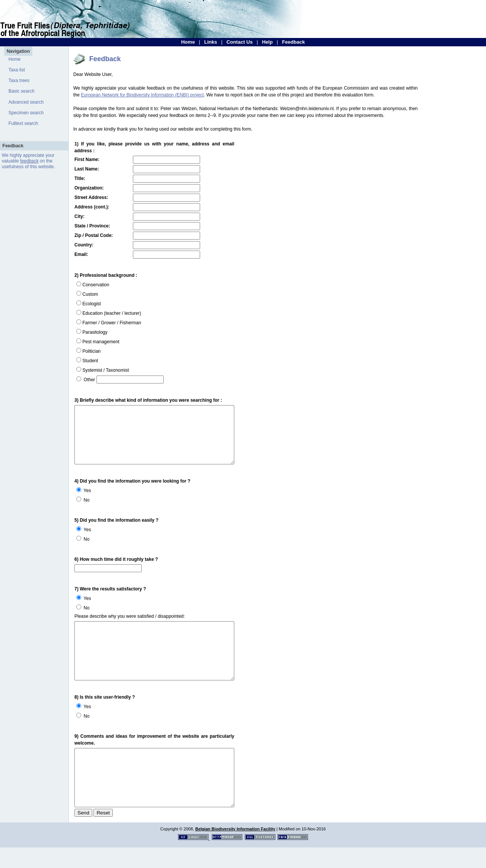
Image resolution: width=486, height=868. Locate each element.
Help (267, 42)
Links (211, 42)
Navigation (18, 51)
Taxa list (17, 70)
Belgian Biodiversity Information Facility (235, 849)
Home (188, 42)
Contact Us (239, 42)
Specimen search (26, 113)
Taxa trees (19, 80)
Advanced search (26, 102)
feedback (29, 161)
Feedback (293, 42)
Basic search (21, 91)
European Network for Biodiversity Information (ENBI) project (142, 95)
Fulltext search (23, 123)
